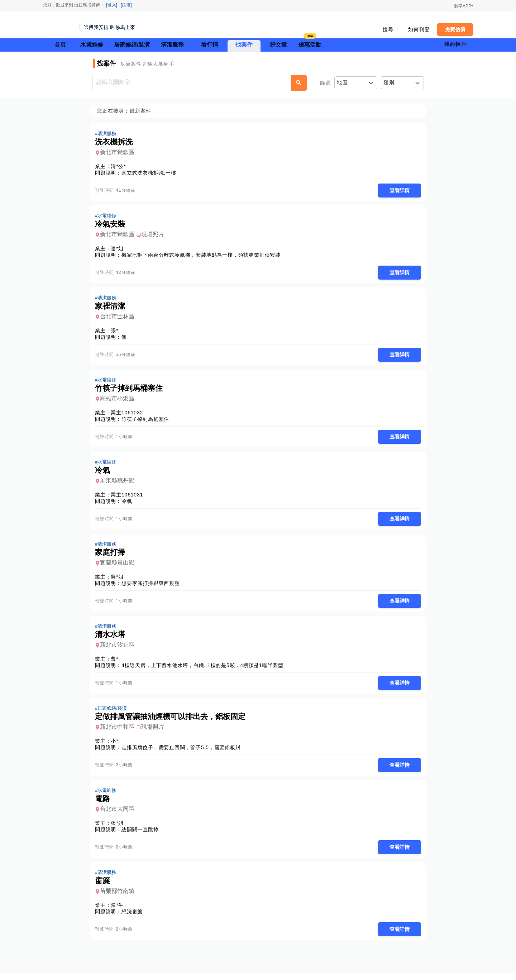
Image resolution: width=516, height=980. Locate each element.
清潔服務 (172, 45)
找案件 (244, 45)
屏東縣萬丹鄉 (119, 484)
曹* (117, 663)
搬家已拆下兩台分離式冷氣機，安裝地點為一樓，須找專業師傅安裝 (203, 256)
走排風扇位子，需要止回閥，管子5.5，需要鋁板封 (183, 753)
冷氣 (129, 504)
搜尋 (388, 29)
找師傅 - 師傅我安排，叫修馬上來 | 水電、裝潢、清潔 (59, 25)
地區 (342, 82)
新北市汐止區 (119, 649)
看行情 (210, 45)
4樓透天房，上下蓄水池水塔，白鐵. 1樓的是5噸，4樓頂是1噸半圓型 (205, 670)
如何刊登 (419, 29)
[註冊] (126, 5)
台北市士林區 (119, 318)
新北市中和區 (119, 732)
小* (117, 746)
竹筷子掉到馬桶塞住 (147, 422)
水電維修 (92, 45)
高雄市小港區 (119, 401)
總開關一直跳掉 (142, 836)
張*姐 (119, 829)
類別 (389, 82)
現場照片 (155, 235)
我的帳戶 (455, 44)
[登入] (112, 5)
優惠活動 (310, 44)
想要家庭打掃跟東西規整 (153, 587)
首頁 (60, 45)
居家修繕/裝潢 (132, 45)
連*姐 (119, 249)
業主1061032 (129, 415)
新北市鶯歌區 (119, 153)
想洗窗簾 (134, 918)
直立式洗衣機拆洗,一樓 (151, 173)
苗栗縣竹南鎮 (119, 898)
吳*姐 (119, 581)
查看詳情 (397, 191)
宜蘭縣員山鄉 (119, 567)
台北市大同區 (119, 815)
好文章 (278, 45)
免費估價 (455, 29)
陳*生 (119, 912)
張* (117, 332)
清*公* (120, 167)
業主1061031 (129, 498)
